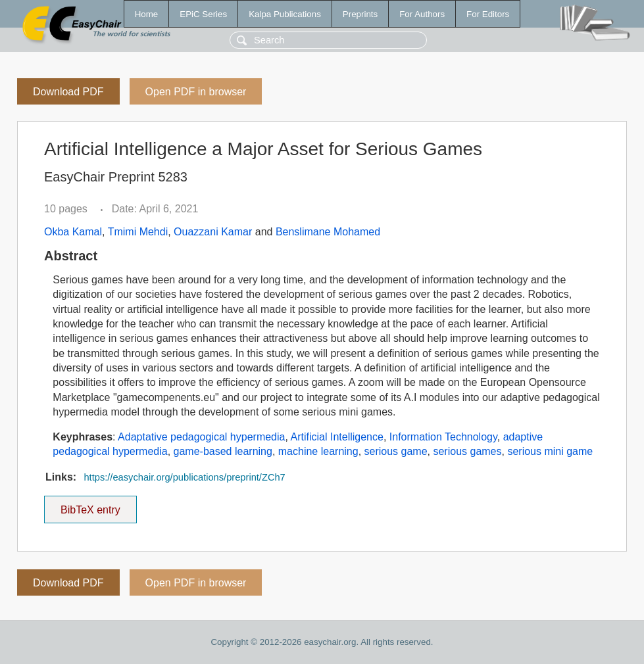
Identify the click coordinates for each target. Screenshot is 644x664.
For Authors (422, 14)
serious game (396, 451)
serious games (467, 451)
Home (147, 14)
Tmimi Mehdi (138, 232)
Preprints (360, 14)
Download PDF (68, 92)
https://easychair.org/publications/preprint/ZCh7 (184, 477)
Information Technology (443, 437)
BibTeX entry (90, 506)
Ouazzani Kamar (213, 232)
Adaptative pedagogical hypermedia (201, 437)
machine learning (318, 451)
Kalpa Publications (285, 14)
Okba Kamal (73, 232)
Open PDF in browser (196, 92)
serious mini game (550, 451)
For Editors (488, 14)
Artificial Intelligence (336, 437)
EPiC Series (203, 14)
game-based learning (223, 451)
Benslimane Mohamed (328, 232)
